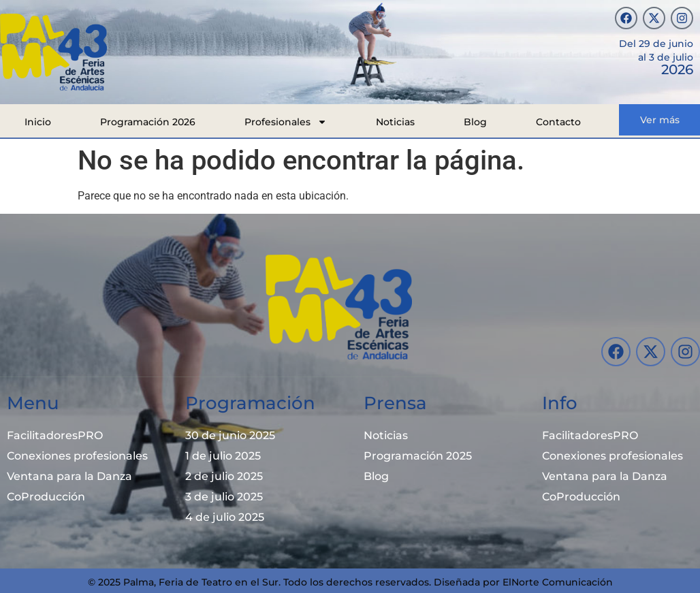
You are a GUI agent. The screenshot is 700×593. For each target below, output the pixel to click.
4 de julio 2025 (225, 517)
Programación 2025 (418, 456)
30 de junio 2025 (230, 435)
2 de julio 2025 (224, 476)
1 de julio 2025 (223, 456)
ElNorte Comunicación (558, 582)
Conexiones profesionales (77, 456)
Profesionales (286, 122)
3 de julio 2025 (224, 497)
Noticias (395, 122)
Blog (475, 122)
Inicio (38, 122)
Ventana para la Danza (69, 476)
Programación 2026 (148, 122)
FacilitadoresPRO (55, 435)
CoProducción (46, 497)
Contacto (558, 122)
